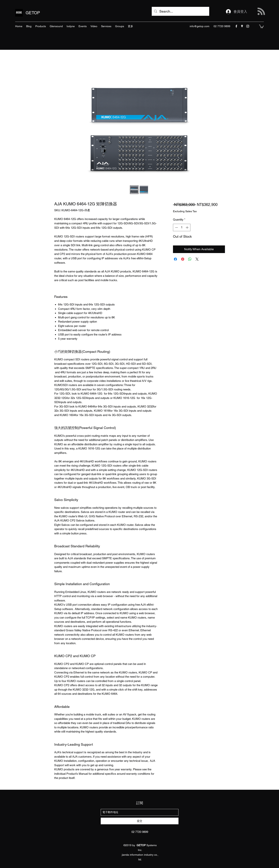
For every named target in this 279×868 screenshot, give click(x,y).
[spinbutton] (182, 227)
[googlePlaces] (242, 26)
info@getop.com (200, 26)
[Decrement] (176, 227)
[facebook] (236, 26)
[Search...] (180, 11)
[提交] (140, 821)
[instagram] (248, 26)
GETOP (33, 13)
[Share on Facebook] (175, 259)
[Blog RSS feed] (261, 11)
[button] (261, 26)
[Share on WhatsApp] (190, 259)
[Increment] (187, 227)
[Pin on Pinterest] (183, 259)
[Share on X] (197, 259)
